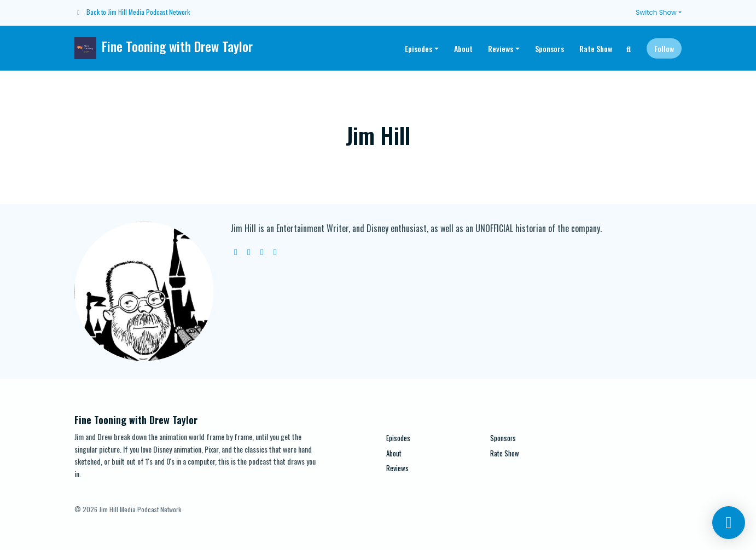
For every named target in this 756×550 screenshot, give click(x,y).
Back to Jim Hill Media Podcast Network (138, 12)
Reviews (501, 48)
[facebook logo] (275, 251)
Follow (664, 48)
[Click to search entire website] (629, 48)
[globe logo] (236, 251)
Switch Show (656, 12)
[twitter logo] (249, 251)
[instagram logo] (262, 251)
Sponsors (549, 48)
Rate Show (596, 48)
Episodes (418, 48)
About (463, 48)
